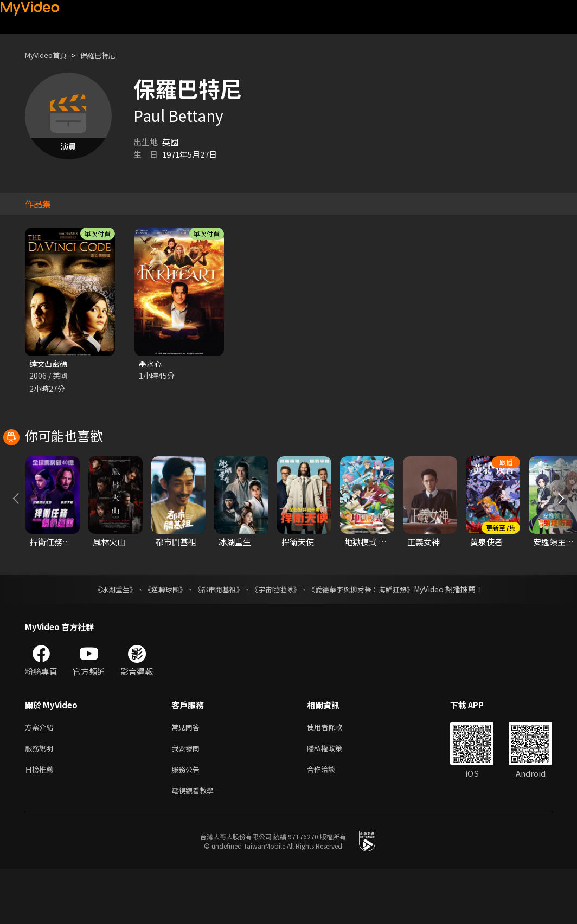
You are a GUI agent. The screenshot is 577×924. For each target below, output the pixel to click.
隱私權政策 (334, 799)
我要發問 (188, 799)
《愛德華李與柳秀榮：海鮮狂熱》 (368, 638)
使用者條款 (334, 776)
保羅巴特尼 (108, 55)
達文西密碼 (50, 364)
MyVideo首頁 (50, 55)
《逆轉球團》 (159, 638)
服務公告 (188, 822)
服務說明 (41, 799)
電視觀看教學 (196, 845)
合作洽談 (330, 822)
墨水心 (151, 364)
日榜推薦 (41, 822)
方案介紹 (41, 776)
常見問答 (188, 776)
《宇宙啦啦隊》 (277, 638)
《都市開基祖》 (216, 638)
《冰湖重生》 (106, 638)
